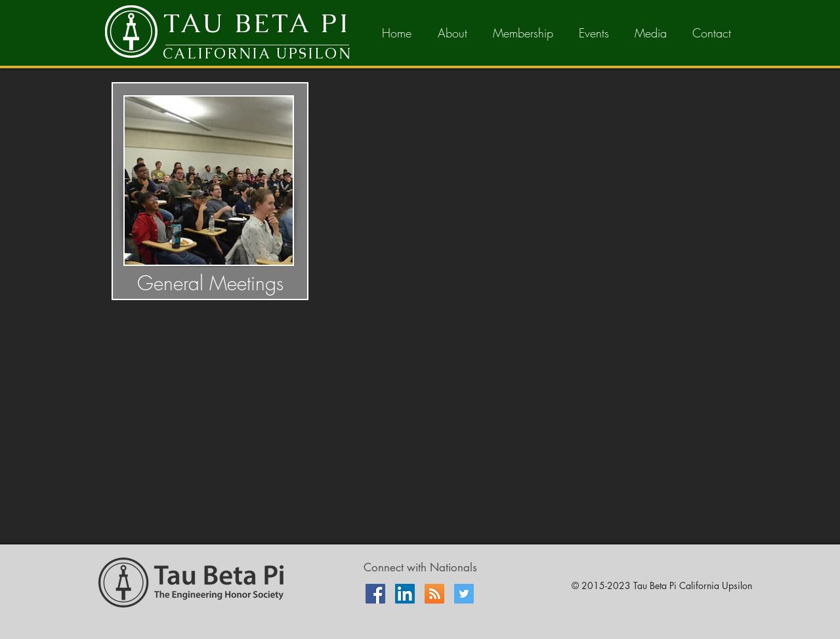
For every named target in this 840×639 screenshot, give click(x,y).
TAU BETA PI (257, 23)
